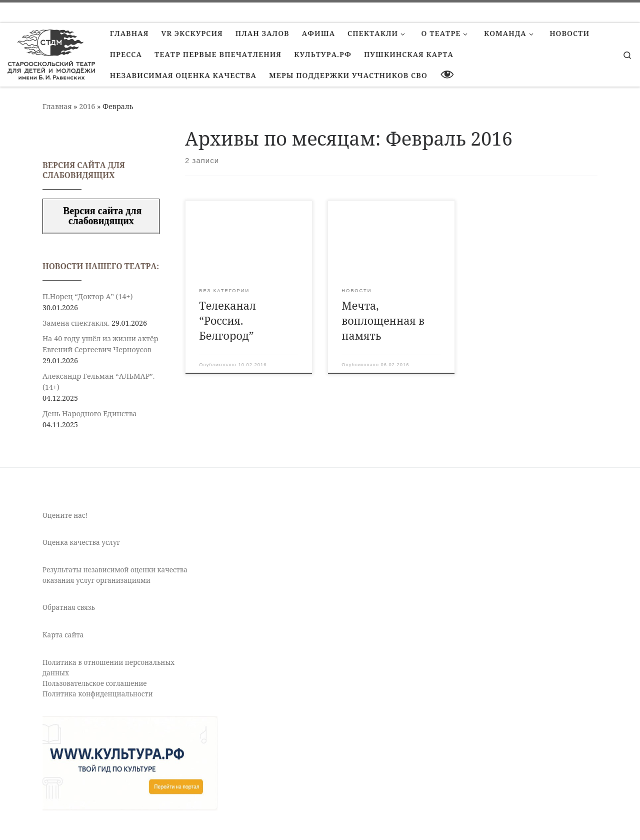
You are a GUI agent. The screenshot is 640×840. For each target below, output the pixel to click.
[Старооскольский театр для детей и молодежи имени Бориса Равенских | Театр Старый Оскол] (51, 53)
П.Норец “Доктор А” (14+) (87, 296)
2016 (87, 106)
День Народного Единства (90, 413)
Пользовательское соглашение (95, 683)
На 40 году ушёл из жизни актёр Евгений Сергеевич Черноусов (100, 344)
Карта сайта (63, 635)
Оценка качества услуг (81, 542)
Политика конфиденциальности (98, 694)
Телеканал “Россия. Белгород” (227, 320)
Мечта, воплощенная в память (383, 320)
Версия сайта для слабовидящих (101, 216)
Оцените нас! (65, 515)
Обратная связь (69, 607)
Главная (57, 106)
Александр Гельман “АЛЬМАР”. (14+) (98, 381)
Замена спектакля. (76, 323)
